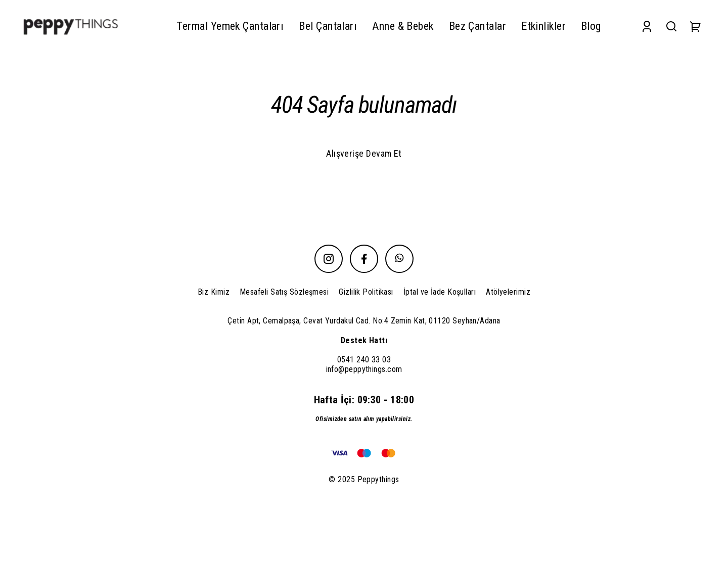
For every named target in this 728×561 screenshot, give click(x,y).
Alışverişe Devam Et (364, 153)
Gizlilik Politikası (366, 292)
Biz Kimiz (214, 292)
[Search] (671, 26)
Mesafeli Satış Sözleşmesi (284, 292)
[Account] (647, 26)
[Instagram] (329, 259)
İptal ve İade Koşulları (440, 292)
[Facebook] (364, 259)
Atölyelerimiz (508, 292)
